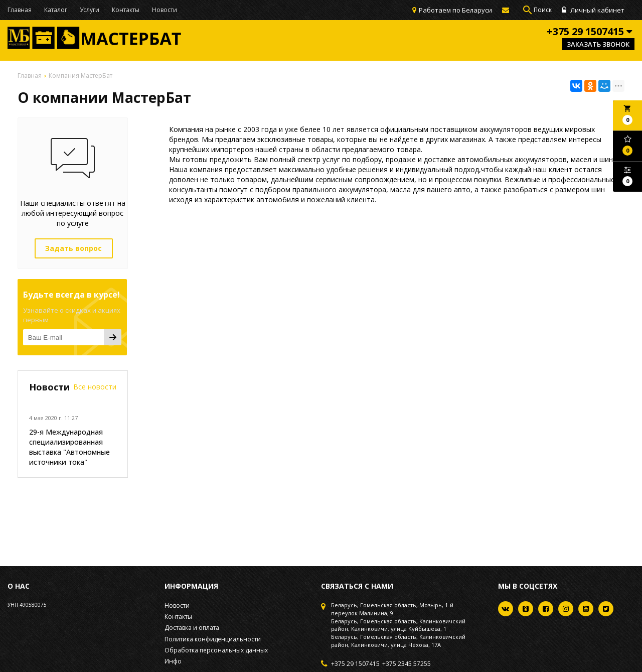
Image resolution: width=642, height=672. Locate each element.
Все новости (95, 387)
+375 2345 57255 (407, 664)
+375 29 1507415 (355, 664)
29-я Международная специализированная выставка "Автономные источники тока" (69, 447)
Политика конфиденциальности (213, 639)
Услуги (90, 10)
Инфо (173, 661)
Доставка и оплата (192, 628)
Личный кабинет (593, 10)
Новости (165, 10)
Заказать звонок (598, 44)
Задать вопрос (73, 248)
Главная (20, 10)
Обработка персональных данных (216, 650)
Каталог (56, 10)
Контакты (126, 10)
